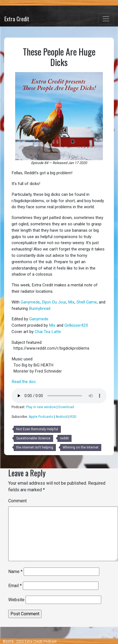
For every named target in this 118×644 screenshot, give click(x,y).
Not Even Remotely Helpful (37, 429)
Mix (71, 302)
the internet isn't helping (35, 447)
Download (66, 407)
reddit (64, 438)
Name (15, 572)
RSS (73, 417)
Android (62, 417)
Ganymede (30, 302)
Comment (17, 501)
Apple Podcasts (41, 417)
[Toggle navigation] (106, 19)
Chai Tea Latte (48, 332)
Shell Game (87, 302)
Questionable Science (33, 438)
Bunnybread (40, 308)
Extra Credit (17, 19)
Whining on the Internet (81, 447)
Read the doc (24, 382)
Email (15, 586)
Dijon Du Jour (54, 302)
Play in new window (41, 407)
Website (16, 600)
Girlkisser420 (76, 325)
